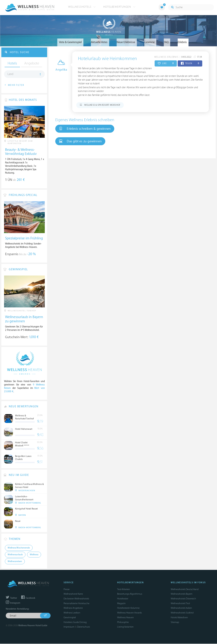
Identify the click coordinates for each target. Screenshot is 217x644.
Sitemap (175, 623)
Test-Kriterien (124, 590)
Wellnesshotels (82, 7)
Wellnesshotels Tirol (180, 604)
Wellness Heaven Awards (129, 613)
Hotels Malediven (179, 618)
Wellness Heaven (125, 618)
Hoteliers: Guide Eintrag (75, 623)
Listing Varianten (125, 627)
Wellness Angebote (73, 608)
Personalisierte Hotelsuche (76, 604)
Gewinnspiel (70, 618)
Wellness (34, 555)
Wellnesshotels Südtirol (182, 613)
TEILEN (190, 64)
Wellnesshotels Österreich (183, 599)
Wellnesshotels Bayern (182, 594)
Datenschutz (83, 627)
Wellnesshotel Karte (73, 594)
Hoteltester (123, 599)
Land (10, 74)
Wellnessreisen (15, 562)
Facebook (28, 598)
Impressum (69, 627)
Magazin (121, 604)
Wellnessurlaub (15, 555)
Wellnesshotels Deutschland (185, 590)
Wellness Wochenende (19, 548)
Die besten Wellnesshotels (76, 599)
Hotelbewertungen (119, 7)
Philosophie (123, 623)
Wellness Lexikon (72, 613)
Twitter (11, 598)
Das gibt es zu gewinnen (80, 141)
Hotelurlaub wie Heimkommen (107, 59)
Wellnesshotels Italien (181, 608)
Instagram (13, 603)
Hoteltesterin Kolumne (128, 608)
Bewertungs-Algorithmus (130, 594)
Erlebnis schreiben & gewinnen (85, 129)
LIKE (166, 64)
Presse (67, 590)
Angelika (61, 70)
